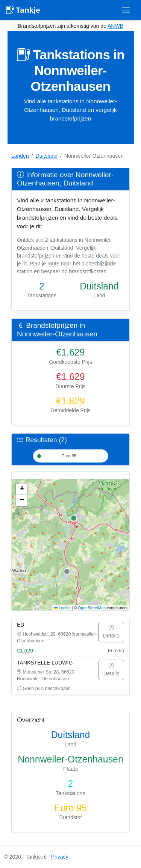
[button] (22, 489)
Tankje (23, 10)
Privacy (60, 857)
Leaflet (62, 608)
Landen (20, 156)
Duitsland (47, 156)
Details (111, 632)
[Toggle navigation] (126, 10)
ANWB (115, 26)
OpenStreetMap (92, 608)
